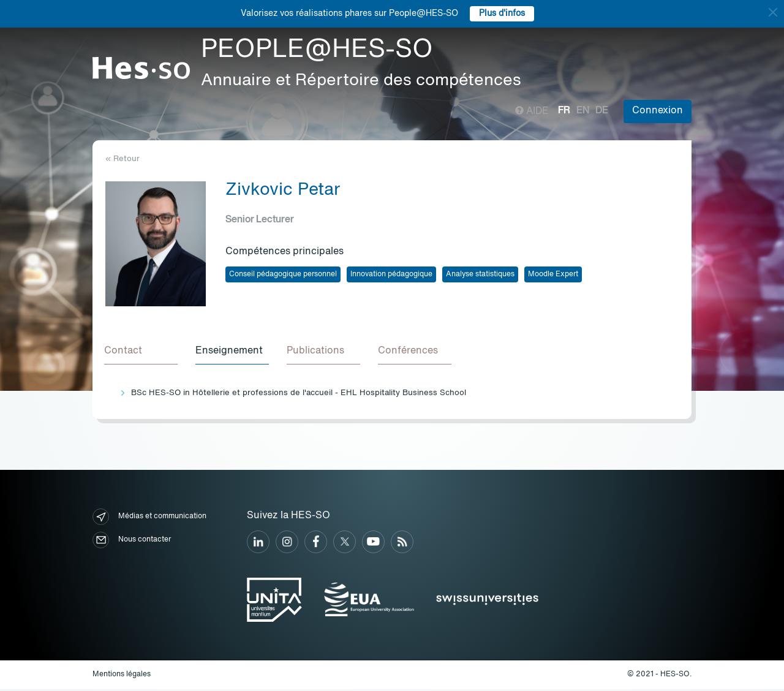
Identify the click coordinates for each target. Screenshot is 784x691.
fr (564, 111)
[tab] (142, 353)
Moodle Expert (553, 274)
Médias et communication (149, 519)
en (583, 111)
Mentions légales (122, 676)
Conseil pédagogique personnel (283, 274)
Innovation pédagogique (391, 274)
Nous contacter (132, 542)
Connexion (658, 111)
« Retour (123, 159)
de (602, 111)
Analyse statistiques (480, 274)
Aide (532, 111)
